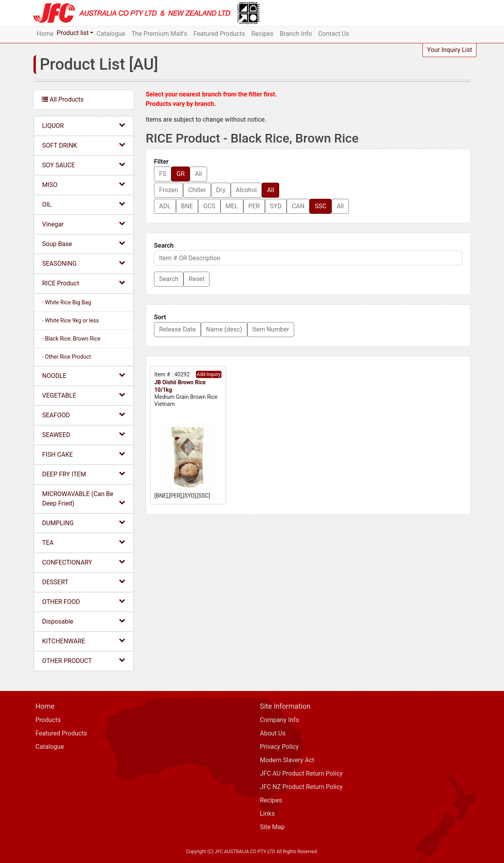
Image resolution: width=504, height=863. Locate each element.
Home (45, 34)
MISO (84, 184)
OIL (84, 204)
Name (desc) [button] (224, 329)
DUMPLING (84, 523)
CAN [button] (298, 206)
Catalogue (111, 34)
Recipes (262, 34)
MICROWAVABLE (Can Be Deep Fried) (84, 499)
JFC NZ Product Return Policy (301, 787)
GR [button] (181, 174)
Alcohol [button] (246, 190)
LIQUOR (84, 125)
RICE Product (84, 283)
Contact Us (334, 34)
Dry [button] (221, 190)
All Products (63, 99)
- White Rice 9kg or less (70, 320)
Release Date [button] (177, 329)
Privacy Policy (279, 747)
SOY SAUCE (84, 165)
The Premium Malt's (159, 34)
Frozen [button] (169, 190)
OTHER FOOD (84, 601)
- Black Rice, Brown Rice (71, 339)
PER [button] (254, 206)
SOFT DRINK (84, 145)
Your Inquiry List (449, 50)
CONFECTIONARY (84, 562)
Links (267, 814)
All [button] (198, 174)
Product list (73, 33)
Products (48, 720)
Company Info (280, 720)
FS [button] (163, 174)
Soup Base (84, 244)
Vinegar (84, 224)
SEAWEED (84, 434)
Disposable (84, 621)
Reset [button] (196, 279)
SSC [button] (320, 206)
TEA (84, 542)
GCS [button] (209, 206)
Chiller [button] (197, 190)
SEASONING (84, 263)
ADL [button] (165, 206)
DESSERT (84, 582)
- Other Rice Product (67, 357)
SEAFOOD (84, 415)
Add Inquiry (209, 374)
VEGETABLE (84, 395)
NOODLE (84, 375)
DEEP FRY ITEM (84, 474)
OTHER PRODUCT (84, 660)
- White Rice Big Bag (67, 302)
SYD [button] (276, 206)
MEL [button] (232, 206)
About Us (273, 733)
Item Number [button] (271, 329)
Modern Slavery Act (287, 760)
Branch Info (296, 34)
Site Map (272, 827)
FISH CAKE (84, 454)
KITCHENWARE (84, 641)
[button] (169, 279)
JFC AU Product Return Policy (301, 773)
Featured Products (219, 34)
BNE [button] (187, 206)
